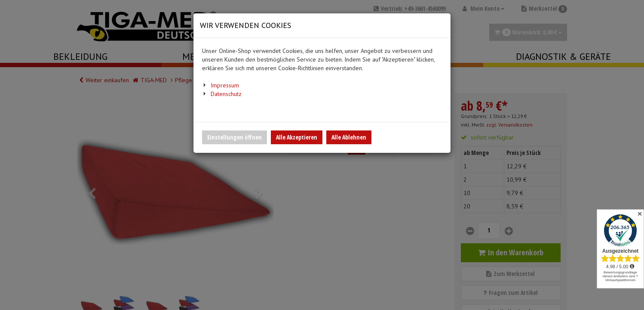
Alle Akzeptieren (297, 137)
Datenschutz (226, 94)
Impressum (225, 85)
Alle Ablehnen (349, 137)
